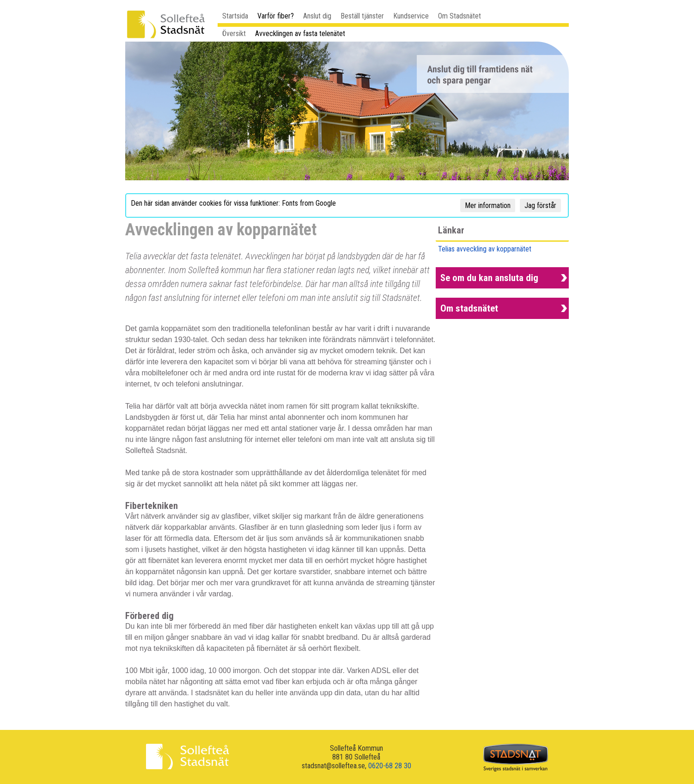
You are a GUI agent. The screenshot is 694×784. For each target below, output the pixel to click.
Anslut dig (317, 16)
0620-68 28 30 (390, 766)
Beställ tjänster (362, 16)
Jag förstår (540, 205)
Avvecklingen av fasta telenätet (300, 34)
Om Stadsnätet (460, 16)
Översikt (234, 34)
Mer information (488, 205)
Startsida (235, 16)
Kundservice (411, 16)
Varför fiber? (276, 16)
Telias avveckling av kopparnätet (485, 249)
